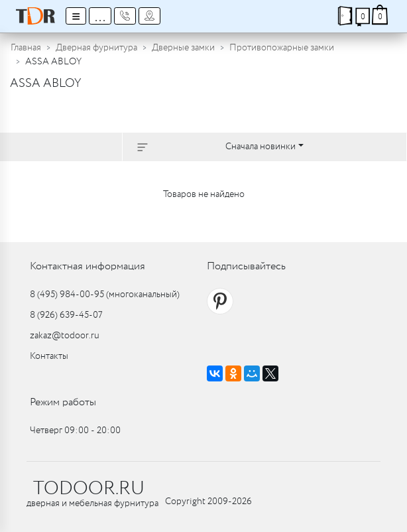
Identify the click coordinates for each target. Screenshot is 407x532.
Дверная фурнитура (96, 48)
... (100, 16)
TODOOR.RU (89, 489)
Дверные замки (183, 48)
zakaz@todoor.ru (65, 336)
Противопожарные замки (282, 48)
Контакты (49, 356)
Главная (26, 48)
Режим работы (63, 402)
